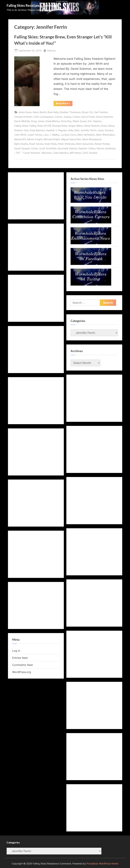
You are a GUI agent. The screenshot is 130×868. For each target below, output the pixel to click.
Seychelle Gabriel (67, 148)
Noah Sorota (36, 144)
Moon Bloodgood (92, 139)
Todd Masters (61, 153)
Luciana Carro (68, 135)
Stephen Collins (87, 148)
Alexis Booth (39, 112)
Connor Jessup (63, 117)
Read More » (64, 104)
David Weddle (22, 121)
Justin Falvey (35, 135)
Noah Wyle (51, 144)
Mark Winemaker (105, 135)
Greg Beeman (37, 130)
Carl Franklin (101, 112)
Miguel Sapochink (71, 139)
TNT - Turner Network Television (34, 153)
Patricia (51, 50)
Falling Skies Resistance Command (32, 5)
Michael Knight (52, 139)
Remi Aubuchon (85, 144)
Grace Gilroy (108, 126)
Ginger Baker (76, 126)
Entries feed (20, 658)
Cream (76, 117)
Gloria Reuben (92, 126)
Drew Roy (66, 121)
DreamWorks (52, 121)
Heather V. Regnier (56, 130)
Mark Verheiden (86, 135)
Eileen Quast (80, 121)
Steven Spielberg (106, 148)
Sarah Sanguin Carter (26, 148)
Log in (16, 651)
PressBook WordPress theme (102, 864)
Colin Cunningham (43, 117)
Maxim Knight (35, 139)
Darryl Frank (88, 117)
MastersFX (20, 139)
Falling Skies (21, 126)
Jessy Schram (105, 130)
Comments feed (22, 665)
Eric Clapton (95, 121)
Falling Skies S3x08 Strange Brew (48, 126)
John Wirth (20, 135)
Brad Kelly (53, 112)
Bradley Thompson (70, 112)
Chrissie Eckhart (23, 117)
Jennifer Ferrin (88, 130)
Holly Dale (74, 130)
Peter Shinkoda (66, 144)
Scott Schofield (48, 148)
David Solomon (104, 117)
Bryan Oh (87, 112)
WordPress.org (22, 672)
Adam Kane (25, 112)
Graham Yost (21, 130)
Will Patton (75, 153)
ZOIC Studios (90, 153)
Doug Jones (38, 121)
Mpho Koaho (21, 144)
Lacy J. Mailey (51, 135)
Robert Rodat (102, 144)
